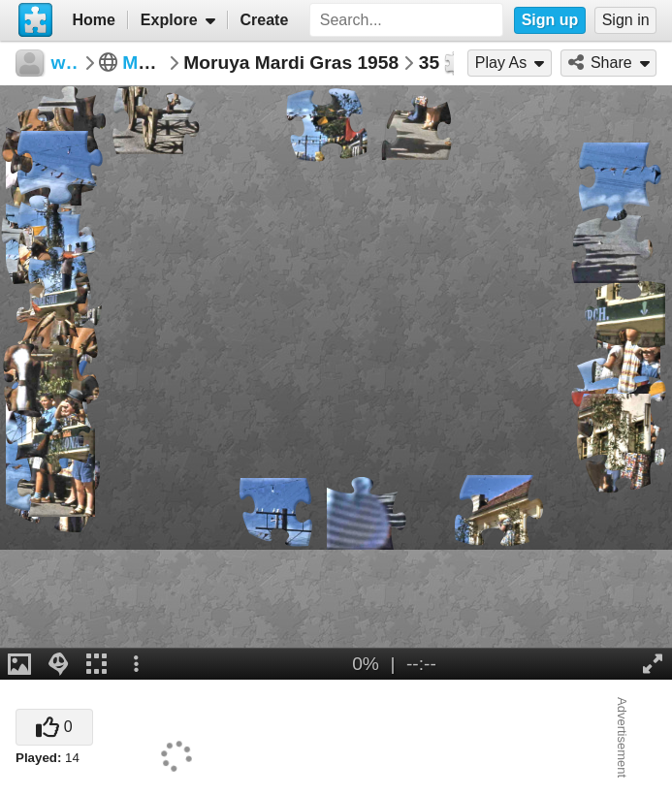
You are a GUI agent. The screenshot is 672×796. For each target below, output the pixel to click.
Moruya (155, 63)
